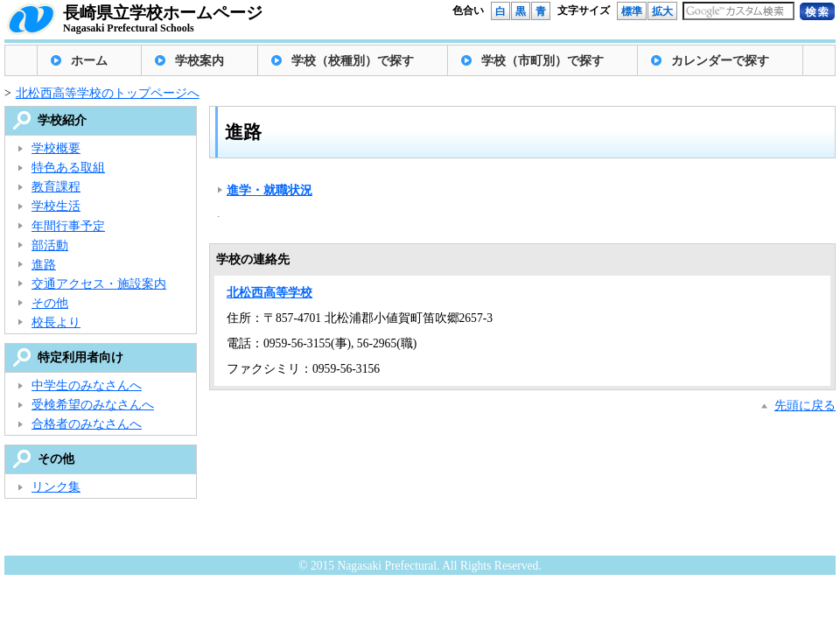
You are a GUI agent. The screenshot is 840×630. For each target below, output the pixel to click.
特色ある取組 (68, 168)
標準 (632, 11)
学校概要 (56, 148)
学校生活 (56, 206)
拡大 (662, 11)
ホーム (89, 61)
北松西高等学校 (269, 293)
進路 (44, 265)
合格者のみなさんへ (87, 424)
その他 (50, 303)
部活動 (50, 245)
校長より (56, 322)
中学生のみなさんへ (87, 385)
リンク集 (56, 487)
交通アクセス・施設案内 (99, 284)
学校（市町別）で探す (542, 61)
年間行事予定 (68, 226)
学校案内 (199, 61)
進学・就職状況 (269, 190)
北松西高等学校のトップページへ (108, 93)
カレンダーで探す (720, 61)
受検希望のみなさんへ (93, 405)
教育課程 (56, 187)
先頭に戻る (805, 406)
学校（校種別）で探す (353, 61)
